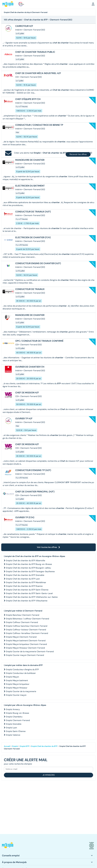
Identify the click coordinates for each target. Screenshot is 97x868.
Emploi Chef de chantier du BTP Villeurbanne (27, 601)
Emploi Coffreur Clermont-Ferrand (22, 622)
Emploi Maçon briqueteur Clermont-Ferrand (26, 644)
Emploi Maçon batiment (17, 680)
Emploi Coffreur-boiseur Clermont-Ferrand (26, 630)
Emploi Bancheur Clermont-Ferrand (23, 615)
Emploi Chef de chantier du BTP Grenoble (25, 575)
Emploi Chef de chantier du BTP (44, 746)
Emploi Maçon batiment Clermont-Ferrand (26, 641)
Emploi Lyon (11, 728)
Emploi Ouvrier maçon (16, 695)
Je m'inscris (49, 775)
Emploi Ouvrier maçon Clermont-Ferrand (25, 655)
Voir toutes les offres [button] (48, 547)
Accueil (7, 746)
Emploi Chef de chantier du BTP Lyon (23, 579)
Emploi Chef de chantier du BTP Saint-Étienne (27, 590)
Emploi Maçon (12, 677)
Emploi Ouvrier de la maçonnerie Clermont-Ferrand (30, 652)
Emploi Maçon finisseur (17, 688)
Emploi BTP (25, 746)
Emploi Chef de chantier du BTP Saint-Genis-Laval (29, 593)
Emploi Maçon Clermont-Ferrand (21, 637)
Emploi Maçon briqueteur (18, 684)
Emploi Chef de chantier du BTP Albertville (26, 561)
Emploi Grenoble (14, 724)
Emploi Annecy (13, 709)
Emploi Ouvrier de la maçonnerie (21, 691)
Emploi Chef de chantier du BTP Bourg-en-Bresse (29, 564)
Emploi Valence (13, 735)
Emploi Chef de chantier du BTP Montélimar (26, 582)
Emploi (15, 746)
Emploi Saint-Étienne (16, 731)
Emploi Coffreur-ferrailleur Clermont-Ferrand (27, 633)
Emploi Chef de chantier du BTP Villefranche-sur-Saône (32, 597)
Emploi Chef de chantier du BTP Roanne (24, 586)
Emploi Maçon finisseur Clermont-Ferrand (25, 648)
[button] (93, 4)
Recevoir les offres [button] (78, 154)
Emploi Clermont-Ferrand (18, 720)
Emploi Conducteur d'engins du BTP (22, 669)
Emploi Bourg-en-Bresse (17, 713)
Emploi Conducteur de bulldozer (21, 673)
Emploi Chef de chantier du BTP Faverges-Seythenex (30, 571)
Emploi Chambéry (14, 717)
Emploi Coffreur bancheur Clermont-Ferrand (27, 626)
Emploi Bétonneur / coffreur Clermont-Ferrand (27, 619)
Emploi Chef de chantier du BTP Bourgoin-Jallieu (28, 568)
